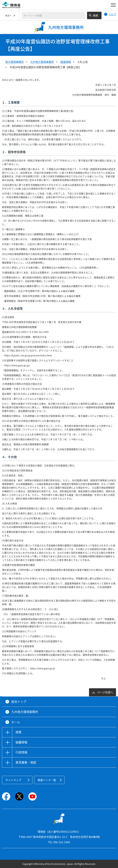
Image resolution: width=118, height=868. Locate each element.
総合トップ (19, 702)
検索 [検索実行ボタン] (96, 15)
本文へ (8, 15)
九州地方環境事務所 (42, 62)
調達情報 (66, 62)
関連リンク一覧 (47, 780)
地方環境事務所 (15, 62)
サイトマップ (13, 780)
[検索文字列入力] (53, 15)
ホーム (16, 722)
